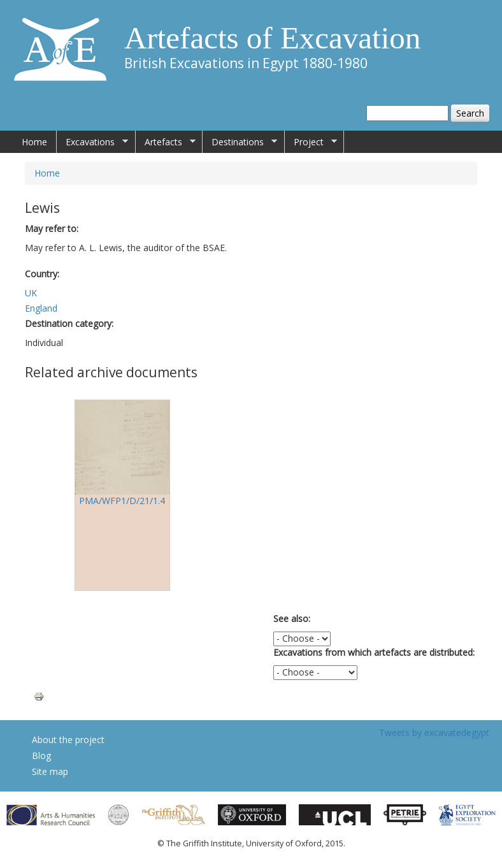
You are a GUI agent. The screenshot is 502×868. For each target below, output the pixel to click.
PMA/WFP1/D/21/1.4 (122, 501)
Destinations (240, 142)
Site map (50, 771)
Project (311, 142)
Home (34, 142)
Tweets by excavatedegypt (434, 733)
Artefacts (166, 142)
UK (31, 293)
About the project (68, 740)
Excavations (92, 142)
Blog (41, 756)
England (41, 308)
